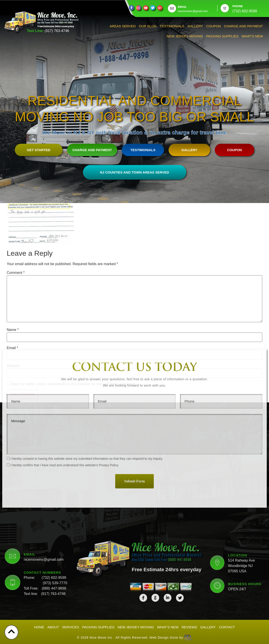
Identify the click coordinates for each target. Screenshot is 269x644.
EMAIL (182, 7)
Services (71, 627)
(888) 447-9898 (54, 548)
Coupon (214, 26)
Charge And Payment (243, 26)
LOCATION (238, 515)
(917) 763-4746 (57, 31)
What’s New (252, 36)
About (53, 627)
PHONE (238, 6)
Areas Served (123, 26)
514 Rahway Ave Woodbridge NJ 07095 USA (241, 526)
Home (39, 627)
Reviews (189, 627)
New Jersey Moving (185, 36)
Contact (227, 627)
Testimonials (172, 26)
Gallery (195, 26)
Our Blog (148, 26)
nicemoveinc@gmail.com (44, 519)
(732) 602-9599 (54, 538)
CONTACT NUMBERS (42, 533)
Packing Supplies (222, 36)
